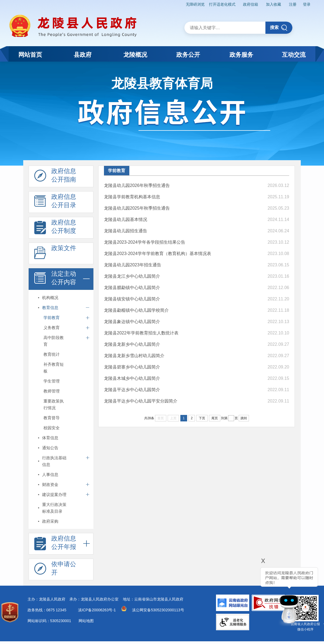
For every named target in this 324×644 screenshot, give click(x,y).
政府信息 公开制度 (55, 228)
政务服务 (241, 55)
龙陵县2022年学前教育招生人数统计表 (141, 333)
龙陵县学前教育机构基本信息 (132, 197)
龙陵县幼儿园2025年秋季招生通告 (137, 208)
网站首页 (30, 55)
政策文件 (55, 254)
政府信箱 (251, 4)
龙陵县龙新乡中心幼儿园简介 (132, 344)
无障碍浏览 (195, 4)
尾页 (215, 418)
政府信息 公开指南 (55, 177)
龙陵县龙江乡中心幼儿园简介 (132, 276)
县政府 (83, 55)
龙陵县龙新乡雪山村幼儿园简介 (134, 356)
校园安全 (52, 428)
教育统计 (52, 354)
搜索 (279, 28)
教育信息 (50, 308)
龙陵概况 (135, 55)
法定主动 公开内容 (55, 279)
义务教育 (52, 328)
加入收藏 (274, 4)
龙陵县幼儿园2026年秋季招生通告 (137, 185)
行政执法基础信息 (54, 461)
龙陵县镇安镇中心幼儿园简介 (132, 299)
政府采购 (50, 521)
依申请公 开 (55, 570)
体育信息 (50, 438)
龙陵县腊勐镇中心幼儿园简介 (132, 288)
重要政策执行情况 (54, 404)
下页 (202, 418)
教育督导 (52, 418)
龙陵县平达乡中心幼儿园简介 (132, 390)
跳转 (244, 418)
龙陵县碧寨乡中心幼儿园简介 (132, 367)
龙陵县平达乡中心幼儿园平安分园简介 (141, 401)
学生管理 (52, 381)
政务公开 (188, 55)
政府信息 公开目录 (55, 202)
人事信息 (50, 474)
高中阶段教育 (54, 341)
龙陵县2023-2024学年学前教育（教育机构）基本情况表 (158, 254)
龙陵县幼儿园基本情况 (126, 219)
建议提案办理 (54, 494)
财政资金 (50, 484)
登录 (307, 4)
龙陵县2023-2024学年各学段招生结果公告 (145, 242)
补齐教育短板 (54, 368)
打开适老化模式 (222, 4)
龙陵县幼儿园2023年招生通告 (133, 265)
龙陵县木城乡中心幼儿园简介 (132, 378)
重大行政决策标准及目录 (54, 508)
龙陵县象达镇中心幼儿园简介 (132, 322)
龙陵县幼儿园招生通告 (126, 231)
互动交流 (294, 55)
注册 (293, 4)
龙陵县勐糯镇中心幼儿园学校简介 (136, 310)
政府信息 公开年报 (55, 544)
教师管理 (52, 391)
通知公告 (50, 448)
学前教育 (52, 318)
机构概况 (50, 298)
